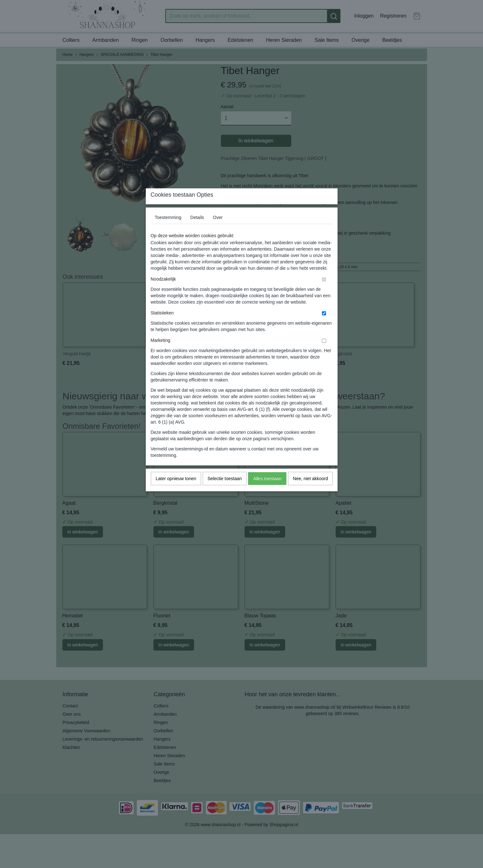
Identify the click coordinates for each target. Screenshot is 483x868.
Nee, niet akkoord (310, 491)
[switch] (324, 292)
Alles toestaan (267, 491)
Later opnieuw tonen (176, 491)
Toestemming (168, 230)
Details (197, 230)
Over (218, 230)
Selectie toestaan (225, 491)
